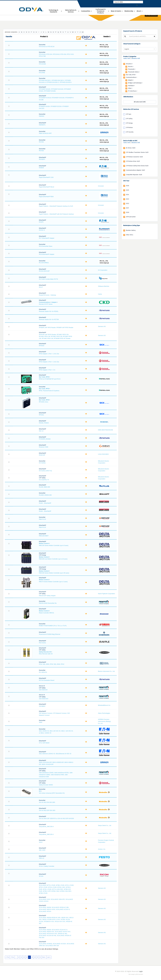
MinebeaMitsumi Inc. (104, 705)
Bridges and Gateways (135, 83)
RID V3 (41, 431)
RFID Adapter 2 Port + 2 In (47, 370)
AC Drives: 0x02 (131, 148)
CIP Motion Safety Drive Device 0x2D (137, 166)
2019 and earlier (131, 217)
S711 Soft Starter (44, 743)
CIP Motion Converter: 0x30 (134, 157)
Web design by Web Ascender (136, 974)
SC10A (41, 876)
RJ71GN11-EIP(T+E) (45, 471)
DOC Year (126, 181)
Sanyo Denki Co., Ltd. (105, 825)
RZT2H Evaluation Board (47, 680)
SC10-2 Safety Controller (47, 866)
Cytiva (100, 294)
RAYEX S (42, 230)
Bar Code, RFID (44, 377)
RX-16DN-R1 (43, 672)
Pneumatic (132, 69)
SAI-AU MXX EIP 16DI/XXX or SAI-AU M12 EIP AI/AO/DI (56, 818)
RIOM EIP (42, 455)
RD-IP (41, 287)
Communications (45, 302)
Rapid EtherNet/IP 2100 (46, 177)
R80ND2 (42, 116)
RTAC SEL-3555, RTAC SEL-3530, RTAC (52, 664)
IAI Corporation (103, 270)
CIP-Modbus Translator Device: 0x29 (137, 152)
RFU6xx (41, 415)
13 (19, 957)
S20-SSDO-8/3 (44, 699)
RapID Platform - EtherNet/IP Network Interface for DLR (56, 206)
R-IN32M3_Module (45, 439)
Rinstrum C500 (44, 447)
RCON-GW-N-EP (44, 271)
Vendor (107, 37)
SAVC (41, 842)
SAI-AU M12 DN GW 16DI (47, 802)
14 (21, 957)
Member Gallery (131, 230)
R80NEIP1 (42, 125)
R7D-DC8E (42, 64)
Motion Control (44, 543)
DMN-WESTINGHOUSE (105, 430)
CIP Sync (129, 114)
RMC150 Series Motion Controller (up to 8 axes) (54, 545)
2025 (127, 190)
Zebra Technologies (104, 713)
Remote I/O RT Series (46, 304)
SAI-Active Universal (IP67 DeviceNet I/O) (52, 793)
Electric (131, 66)
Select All (127, 58)
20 (37, 957)
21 (40, 957)
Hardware (131, 86)
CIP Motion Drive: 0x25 (133, 161)
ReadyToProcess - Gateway (48, 295)
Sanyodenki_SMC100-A (46, 827)
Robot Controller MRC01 (46, 613)
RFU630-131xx (44, 402)
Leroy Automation (103, 454)
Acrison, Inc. (102, 849)
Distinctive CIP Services (131, 109)
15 (24, 957)
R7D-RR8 (42, 73)
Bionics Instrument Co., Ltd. (106, 671)
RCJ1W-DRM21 (44, 263)
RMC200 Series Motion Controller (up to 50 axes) (54, 573)
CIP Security (130, 132)
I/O (40, 791)
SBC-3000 (42, 850)
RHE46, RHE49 (44, 423)
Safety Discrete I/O (45, 652)
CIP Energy (129, 123)
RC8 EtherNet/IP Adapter (47, 254)
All (83, 32)
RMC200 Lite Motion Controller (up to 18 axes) (53, 559)
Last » (49, 957)
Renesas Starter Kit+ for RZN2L (49, 311)
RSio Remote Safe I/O (46, 654)
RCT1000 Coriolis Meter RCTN (48, 279)
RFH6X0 (42, 346)
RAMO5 (41, 168)
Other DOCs (130, 235)
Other (130, 88)
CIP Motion (129, 127)
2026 (127, 186)
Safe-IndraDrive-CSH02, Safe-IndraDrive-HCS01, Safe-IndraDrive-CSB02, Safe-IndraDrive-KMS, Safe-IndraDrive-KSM (56, 775)
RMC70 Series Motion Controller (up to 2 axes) (53, 582)
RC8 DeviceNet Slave (46, 246)
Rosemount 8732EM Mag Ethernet (50, 634)
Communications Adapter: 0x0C (135, 170)
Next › (44, 957)
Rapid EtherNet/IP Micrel (47, 187)
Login (141, 971)
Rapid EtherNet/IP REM (46, 197)
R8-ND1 (41, 142)
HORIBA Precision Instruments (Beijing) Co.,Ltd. (104, 721)
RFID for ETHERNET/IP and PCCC (50, 379)
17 (29, 957)
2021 (127, 208)
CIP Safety (129, 119)
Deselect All (136, 58)
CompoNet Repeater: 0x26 (134, 175)
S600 (41, 722)
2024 (127, 195)
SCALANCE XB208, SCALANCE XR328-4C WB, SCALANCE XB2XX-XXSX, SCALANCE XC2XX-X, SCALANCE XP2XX (55, 909)
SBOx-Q (42, 858)
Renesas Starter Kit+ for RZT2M (49, 319)
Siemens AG (102, 326)
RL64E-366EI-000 (44, 487)
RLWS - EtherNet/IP (45, 503)
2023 (127, 199)
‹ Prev (12, 957)
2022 (127, 203)
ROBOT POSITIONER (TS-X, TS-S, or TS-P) (53, 626)
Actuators (129, 64)
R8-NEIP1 (42, 159)
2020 (128, 212)
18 (32, 957)
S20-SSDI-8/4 (43, 690)
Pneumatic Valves (134, 72)
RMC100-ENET (44, 536)
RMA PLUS (42, 519)
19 (35, 957)
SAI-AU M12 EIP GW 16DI (47, 810)
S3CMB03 (42, 706)
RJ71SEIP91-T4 (44, 480)
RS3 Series (42, 643)
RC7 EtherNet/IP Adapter (47, 238)
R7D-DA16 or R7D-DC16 (47, 47)
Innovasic (101, 186)
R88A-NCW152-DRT (45, 133)
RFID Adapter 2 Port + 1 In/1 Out (49, 362)
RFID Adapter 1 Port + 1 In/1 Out (49, 354)
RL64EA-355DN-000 (45, 495)
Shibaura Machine (104, 286)
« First (7, 957)
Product (44, 37)
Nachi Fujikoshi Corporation (106, 594)
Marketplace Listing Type (132, 225)
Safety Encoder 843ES (46, 785)
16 (27, 957)
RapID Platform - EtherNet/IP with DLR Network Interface (56, 214)
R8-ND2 (41, 151)
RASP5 (41, 222)
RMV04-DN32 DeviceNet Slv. (48, 603)
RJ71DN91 (42, 463)
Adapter (54, 302)
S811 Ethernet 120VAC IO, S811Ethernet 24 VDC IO (55, 754)
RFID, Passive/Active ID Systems (49, 391)
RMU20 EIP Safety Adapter (47, 596)
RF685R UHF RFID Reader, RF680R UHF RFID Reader (56, 327)
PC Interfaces (133, 91)
